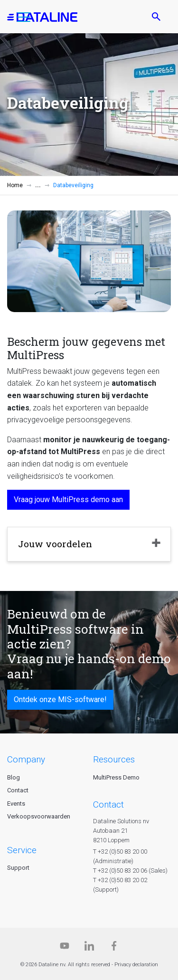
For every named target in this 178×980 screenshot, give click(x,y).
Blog (14, 777)
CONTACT (108, 804)
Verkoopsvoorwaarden (39, 816)
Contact (18, 790)
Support (18, 868)
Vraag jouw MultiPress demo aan (68, 500)
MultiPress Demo (116, 777)
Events (16, 804)
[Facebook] (114, 948)
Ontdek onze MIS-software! (60, 699)
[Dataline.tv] (65, 948)
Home (15, 185)
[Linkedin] (89, 948)
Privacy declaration (136, 965)
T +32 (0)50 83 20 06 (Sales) (130, 871)
